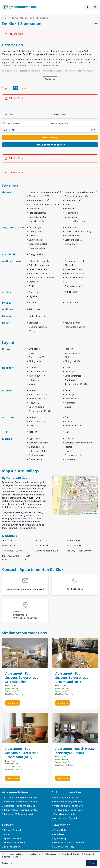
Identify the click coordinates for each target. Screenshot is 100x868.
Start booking (50, 137)
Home (5, 18)
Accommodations (19, 18)
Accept (92, 863)
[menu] (95, 7)
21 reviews (24, 88)
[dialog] (50, 860)
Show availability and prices (50, 145)
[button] (75, 493)
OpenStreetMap (91, 513)
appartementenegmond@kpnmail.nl (25, 589)
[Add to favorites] (94, 24)
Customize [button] (7, 863)
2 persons (50, 130)
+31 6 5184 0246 (75, 589)
